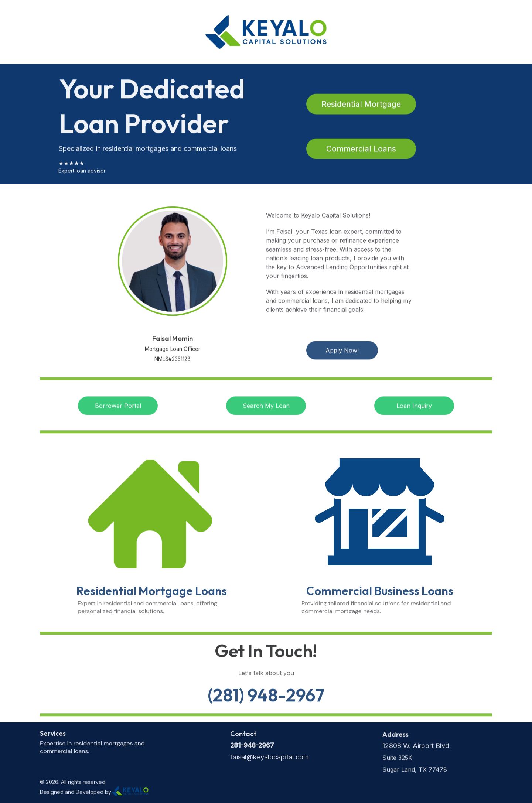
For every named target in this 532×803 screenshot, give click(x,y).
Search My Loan (266, 407)
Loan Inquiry (414, 407)
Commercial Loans (361, 150)
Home (54, 32)
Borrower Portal (118, 407)
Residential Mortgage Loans (152, 593)
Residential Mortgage (361, 105)
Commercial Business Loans (380, 593)
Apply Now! (342, 352)
